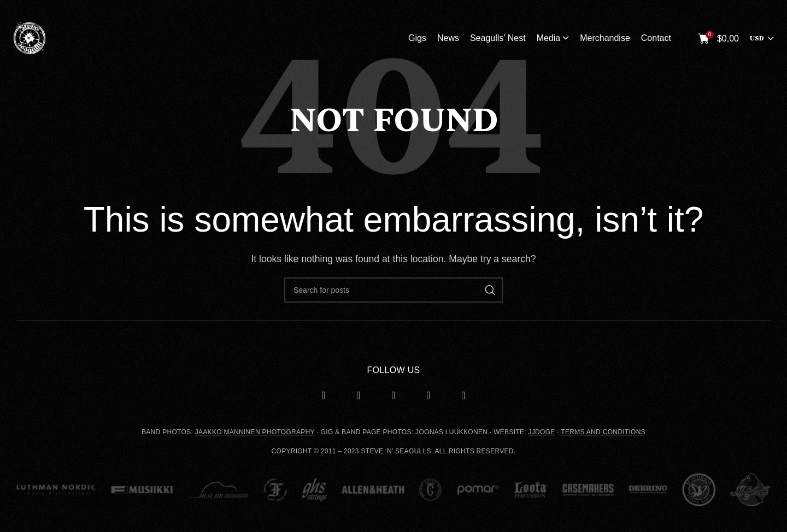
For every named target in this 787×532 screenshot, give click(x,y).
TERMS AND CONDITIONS (603, 432)
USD (757, 38)
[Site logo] (30, 37)
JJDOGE (542, 432)
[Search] (393, 290)
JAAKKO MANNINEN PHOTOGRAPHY (255, 432)
